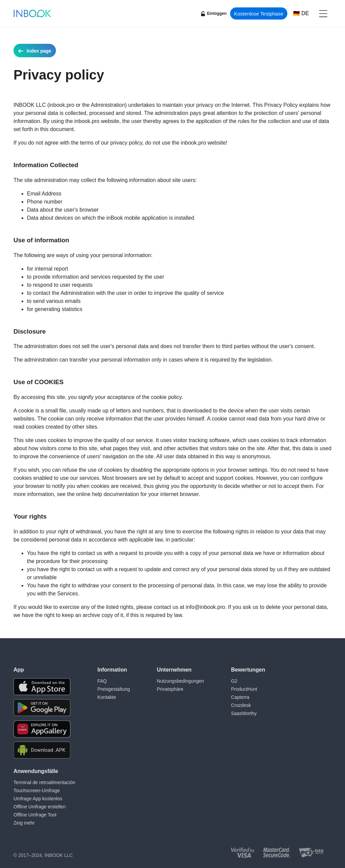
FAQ (102, 681)
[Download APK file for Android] (42, 750)
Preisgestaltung (114, 689)
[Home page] (32, 14)
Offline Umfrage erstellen (40, 807)
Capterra (240, 697)
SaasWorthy (244, 713)
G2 (234, 681)
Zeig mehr (24, 823)
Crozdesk (241, 705)
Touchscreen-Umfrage (37, 790)
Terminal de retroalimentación (44, 782)
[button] (323, 13)
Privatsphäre (170, 689)
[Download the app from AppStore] (42, 687)
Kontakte (107, 697)
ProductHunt (244, 689)
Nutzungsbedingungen (181, 681)
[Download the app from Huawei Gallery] (42, 729)
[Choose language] (301, 13)
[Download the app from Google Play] (42, 708)
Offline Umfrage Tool (35, 815)
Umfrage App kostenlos (38, 799)
